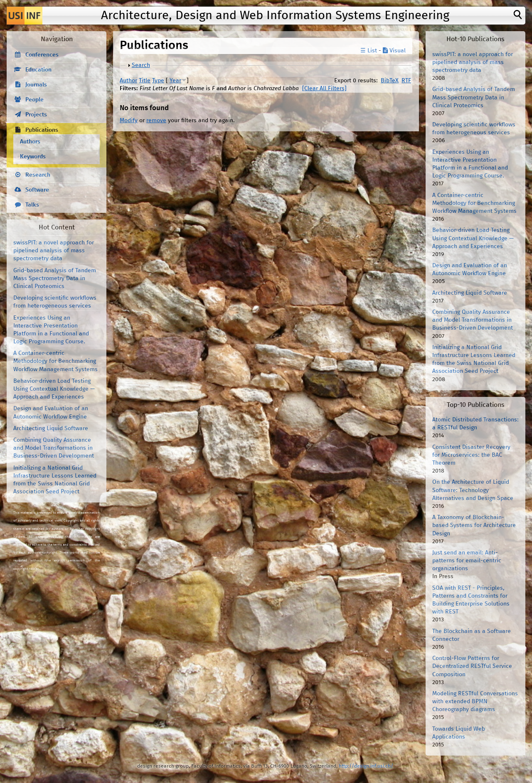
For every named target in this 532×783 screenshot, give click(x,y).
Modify (129, 121)
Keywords (33, 157)
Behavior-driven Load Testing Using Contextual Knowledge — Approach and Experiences (54, 389)
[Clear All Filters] (324, 89)
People (34, 100)
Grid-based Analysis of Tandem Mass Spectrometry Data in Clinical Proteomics (55, 278)
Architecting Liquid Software (51, 428)
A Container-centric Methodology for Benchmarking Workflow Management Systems (55, 361)
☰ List (369, 51)
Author (128, 81)
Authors (30, 142)
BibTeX (390, 81)
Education (38, 70)
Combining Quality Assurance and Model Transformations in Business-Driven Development (54, 448)
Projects (36, 115)
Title (145, 81)
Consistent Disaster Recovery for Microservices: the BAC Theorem (471, 455)
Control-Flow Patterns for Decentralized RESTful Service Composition (472, 666)
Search (141, 65)
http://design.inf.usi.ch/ (366, 766)
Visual (394, 51)
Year (175, 81)
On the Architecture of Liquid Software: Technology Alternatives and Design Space (473, 490)
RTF (406, 81)
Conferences (42, 55)
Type (158, 81)
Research (38, 175)
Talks (32, 205)
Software (37, 190)
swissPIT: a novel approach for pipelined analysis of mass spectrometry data (54, 251)
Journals (36, 85)
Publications (42, 130)
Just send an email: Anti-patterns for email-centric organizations (467, 561)
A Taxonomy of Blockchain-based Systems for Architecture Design (474, 525)
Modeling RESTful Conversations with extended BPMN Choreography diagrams (475, 702)
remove (156, 121)
